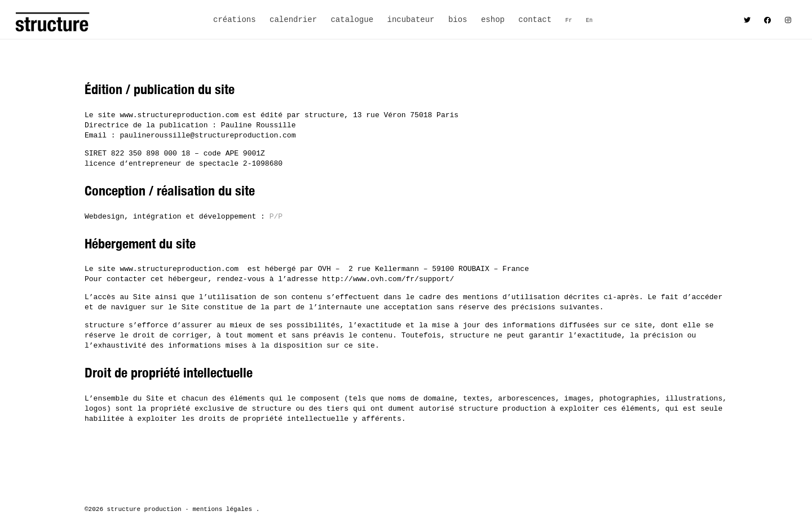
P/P (276, 217)
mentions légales (222, 509)
